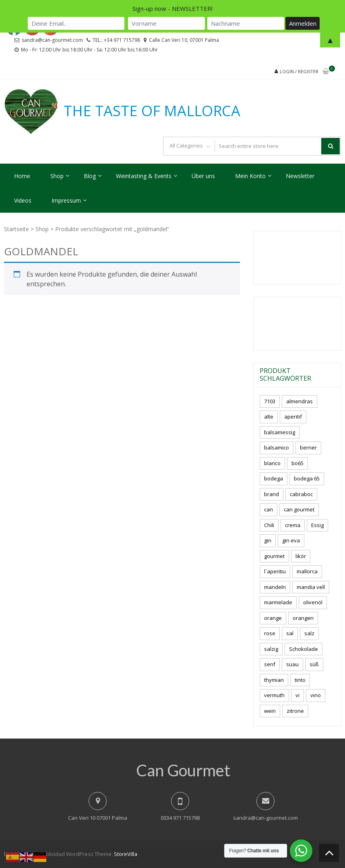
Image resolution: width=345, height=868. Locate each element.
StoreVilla (126, 854)
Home (22, 176)
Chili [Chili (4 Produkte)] (269, 525)
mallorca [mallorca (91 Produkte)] (307, 571)
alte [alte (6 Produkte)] (269, 417)
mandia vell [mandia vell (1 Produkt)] (311, 587)
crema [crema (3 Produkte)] (293, 525)
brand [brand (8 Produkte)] (272, 494)
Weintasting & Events (144, 176)
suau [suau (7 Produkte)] (292, 664)
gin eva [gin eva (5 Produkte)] (291, 540)
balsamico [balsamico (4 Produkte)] (277, 447)
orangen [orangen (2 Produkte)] (303, 618)
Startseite (17, 229)
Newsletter (300, 176)
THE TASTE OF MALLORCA (152, 111)
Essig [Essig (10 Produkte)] (317, 525)
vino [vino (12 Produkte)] (316, 695)
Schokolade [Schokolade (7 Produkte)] (304, 649)
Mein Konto (250, 176)
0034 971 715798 (180, 818)
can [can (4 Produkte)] (269, 509)
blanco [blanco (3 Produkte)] (272, 463)
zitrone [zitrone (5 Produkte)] (295, 711)
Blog (90, 176)
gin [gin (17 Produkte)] (268, 540)
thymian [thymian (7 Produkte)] (274, 680)
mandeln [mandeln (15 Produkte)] (275, 587)
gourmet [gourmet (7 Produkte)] (274, 556)
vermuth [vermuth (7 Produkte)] (274, 695)
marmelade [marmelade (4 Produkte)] (278, 602)
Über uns (203, 176)
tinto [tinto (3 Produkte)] (300, 680)
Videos (23, 200)
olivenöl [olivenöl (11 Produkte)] (313, 602)
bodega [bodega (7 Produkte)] (274, 478)
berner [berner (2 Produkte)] (308, 447)
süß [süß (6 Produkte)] (314, 664)
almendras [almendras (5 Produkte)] (300, 401)
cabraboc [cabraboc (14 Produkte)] (301, 494)
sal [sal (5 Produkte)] (290, 633)
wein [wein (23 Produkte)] (270, 711)
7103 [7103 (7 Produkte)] (270, 401)
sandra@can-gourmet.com (265, 818)
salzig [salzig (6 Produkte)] (271, 649)
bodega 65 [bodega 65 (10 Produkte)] (307, 478)
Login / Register (299, 71)
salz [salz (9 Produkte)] (309, 633)
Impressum (66, 200)
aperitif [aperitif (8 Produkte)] (293, 417)
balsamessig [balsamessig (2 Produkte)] (280, 432)
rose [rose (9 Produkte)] (270, 633)
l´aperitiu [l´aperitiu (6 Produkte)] (275, 571)
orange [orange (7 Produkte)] (273, 618)
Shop (57, 176)
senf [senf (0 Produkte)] (270, 664)
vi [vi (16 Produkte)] (297, 695)
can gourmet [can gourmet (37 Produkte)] (299, 509)
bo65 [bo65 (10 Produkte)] (297, 463)
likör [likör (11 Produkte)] (301, 556)
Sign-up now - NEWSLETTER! (172, 8)
